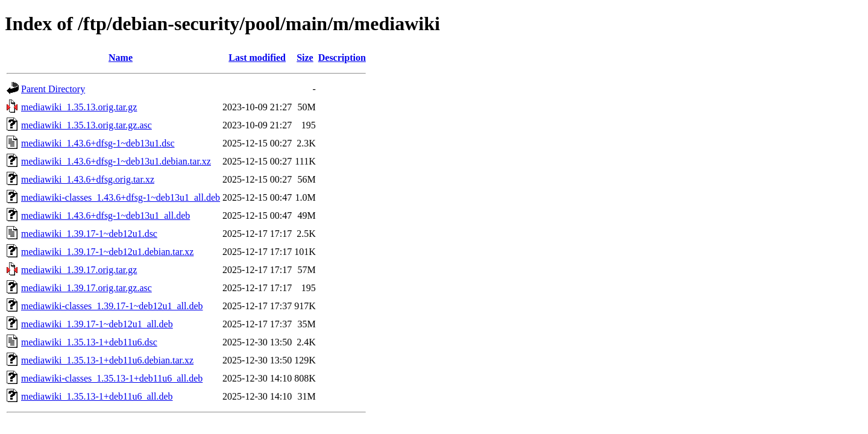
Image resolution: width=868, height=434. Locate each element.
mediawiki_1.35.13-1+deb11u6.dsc (89, 342)
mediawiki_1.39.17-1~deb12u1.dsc (89, 234)
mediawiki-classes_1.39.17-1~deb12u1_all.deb (112, 306)
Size (305, 58)
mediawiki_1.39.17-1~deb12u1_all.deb (97, 324)
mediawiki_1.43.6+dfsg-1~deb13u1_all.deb (105, 215)
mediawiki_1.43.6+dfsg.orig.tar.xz (88, 179)
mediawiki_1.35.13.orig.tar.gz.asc (86, 125)
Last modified (257, 58)
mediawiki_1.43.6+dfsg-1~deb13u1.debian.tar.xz (116, 161)
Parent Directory (53, 89)
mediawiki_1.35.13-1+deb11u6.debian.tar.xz (107, 360)
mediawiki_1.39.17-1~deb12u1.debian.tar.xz (107, 252)
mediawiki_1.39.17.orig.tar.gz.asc (86, 288)
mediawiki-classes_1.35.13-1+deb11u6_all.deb (112, 378)
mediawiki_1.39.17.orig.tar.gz (79, 270)
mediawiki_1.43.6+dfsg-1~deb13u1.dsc (98, 143)
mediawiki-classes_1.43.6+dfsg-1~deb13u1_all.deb (121, 197)
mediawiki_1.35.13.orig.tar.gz (79, 107)
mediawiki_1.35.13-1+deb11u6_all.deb (97, 396)
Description (342, 58)
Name (121, 58)
